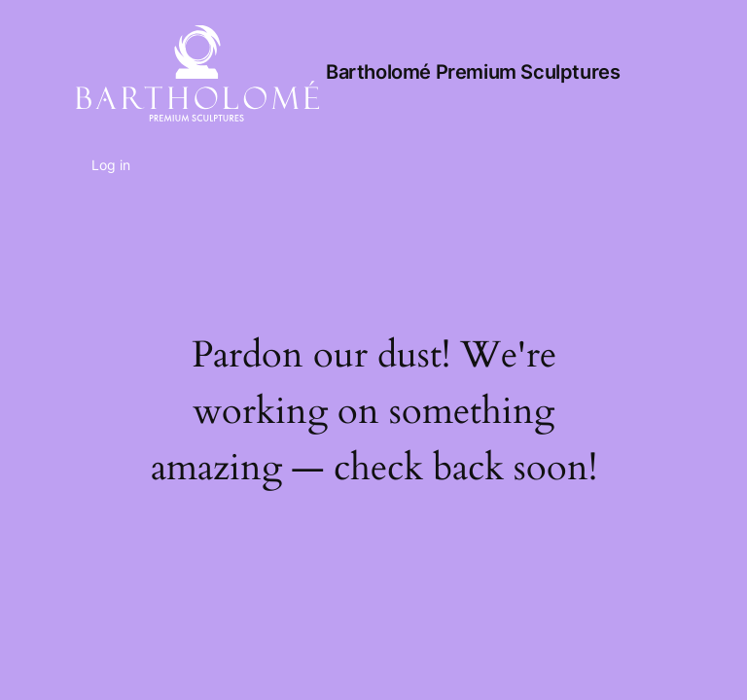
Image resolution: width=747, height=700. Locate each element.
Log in (111, 165)
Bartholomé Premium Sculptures (473, 72)
